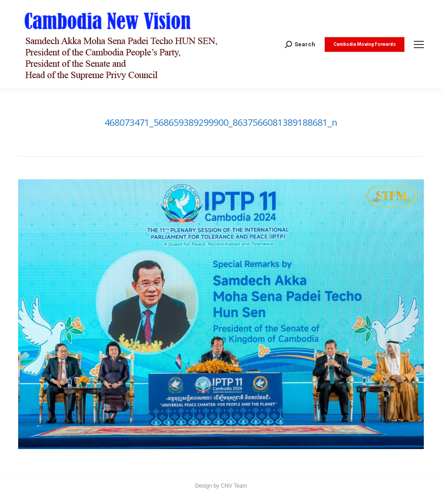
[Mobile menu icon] (419, 44)
